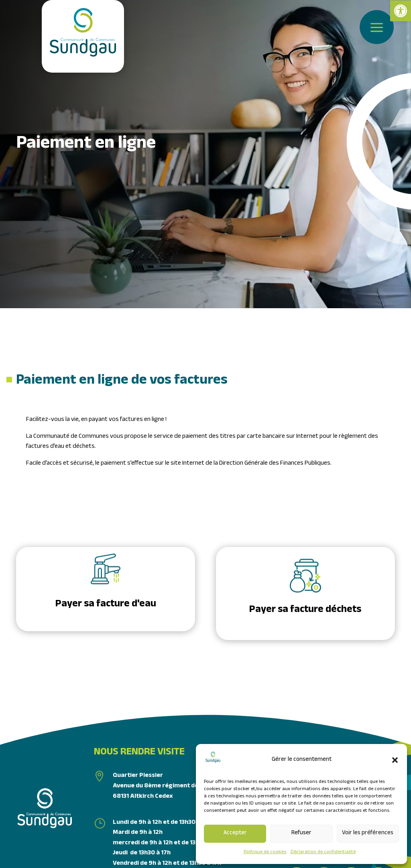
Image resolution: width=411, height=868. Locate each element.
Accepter (235, 833)
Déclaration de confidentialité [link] (323, 852)
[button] (395, 760)
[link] (401, 11)
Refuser (301, 833)
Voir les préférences (368, 833)
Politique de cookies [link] (265, 852)
